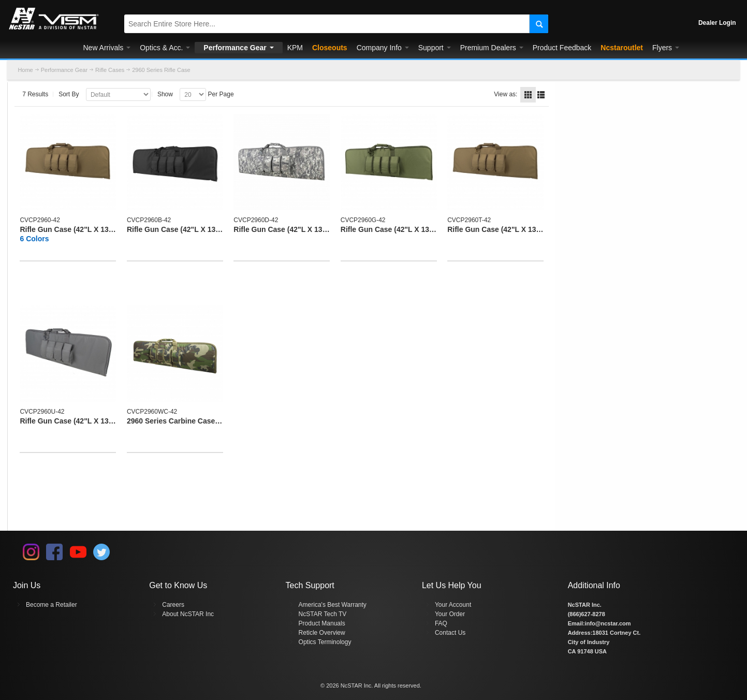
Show (165, 94)
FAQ (441, 623)
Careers (173, 605)
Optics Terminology (325, 642)
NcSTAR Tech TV (323, 614)
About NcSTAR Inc (188, 614)
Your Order (450, 614)
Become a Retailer (52, 605)
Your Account (453, 605)
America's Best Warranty (333, 605)
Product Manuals (322, 623)
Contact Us (450, 633)
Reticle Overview (322, 633)
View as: (506, 94)
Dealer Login (717, 23)
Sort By (69, 94)
